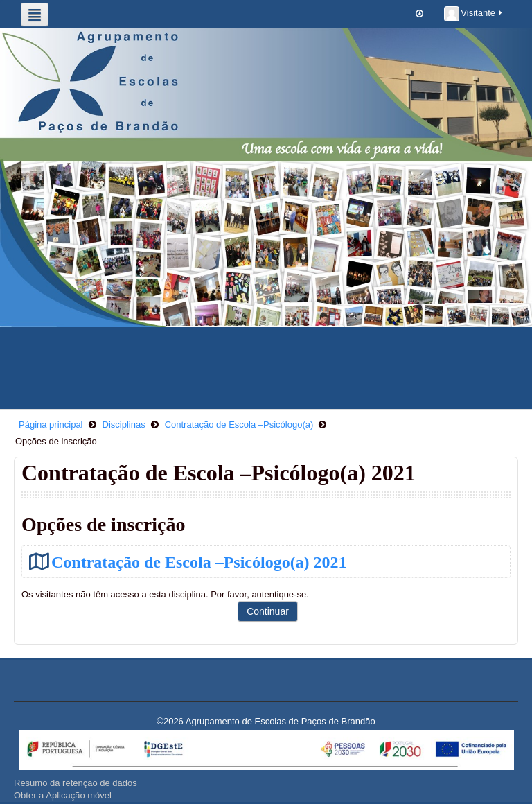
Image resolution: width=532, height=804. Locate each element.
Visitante (474, 14)
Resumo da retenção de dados (76, 783)
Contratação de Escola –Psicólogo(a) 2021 (199, 562)
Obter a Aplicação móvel (63, 795)
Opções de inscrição (56, 441)
